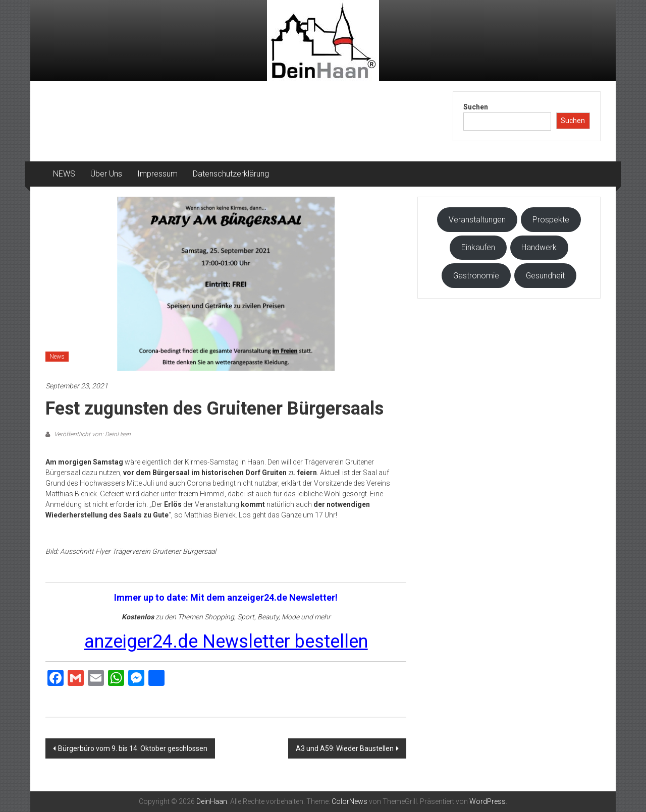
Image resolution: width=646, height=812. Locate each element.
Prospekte (551, 220)
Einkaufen (478, 247)
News (57, 357)
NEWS (64, 174)
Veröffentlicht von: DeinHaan (92, 434)
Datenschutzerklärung (231, 174)
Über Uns (106, 174)
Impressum (157, 174)
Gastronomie (476, 276)
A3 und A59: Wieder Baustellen (345, 748)
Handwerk (539, 247)
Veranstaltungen (477, 220)
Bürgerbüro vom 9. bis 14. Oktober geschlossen (133, 748)
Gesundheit (545, 276)
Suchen (476, 107)
